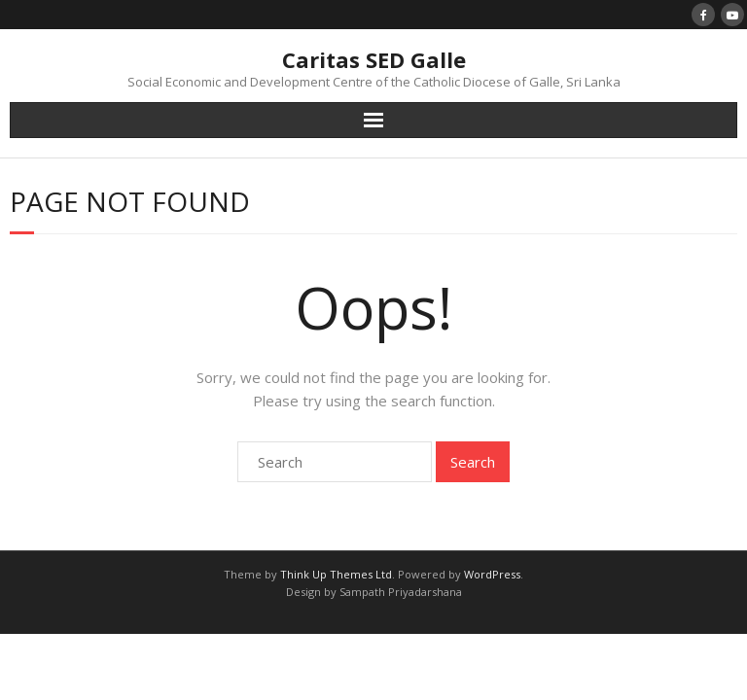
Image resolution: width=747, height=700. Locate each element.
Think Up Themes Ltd (336, 574)
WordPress (492, 574)
